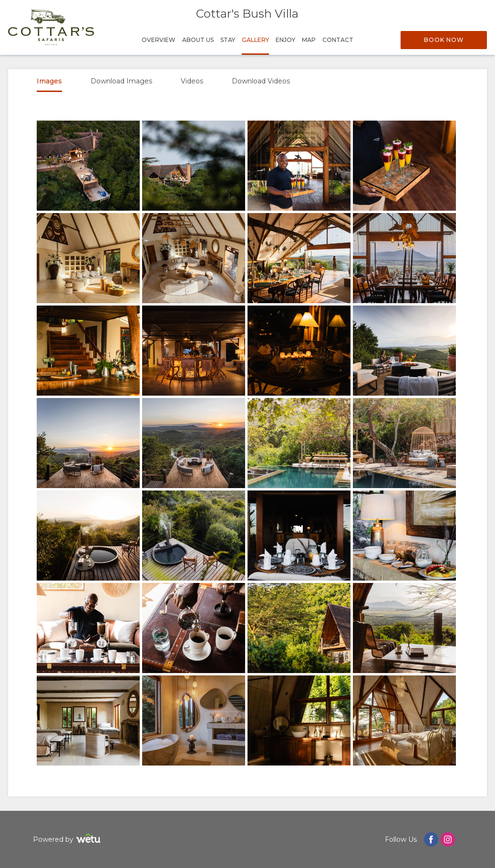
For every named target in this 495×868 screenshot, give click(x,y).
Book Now (444, 40)
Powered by (68, 840)
